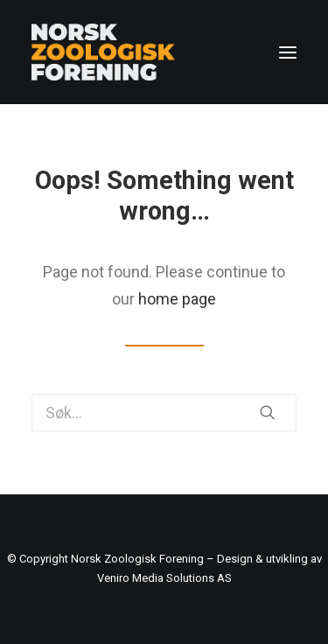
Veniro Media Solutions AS (164, 578)
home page (177, 299)
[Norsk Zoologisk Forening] (103, 52)
